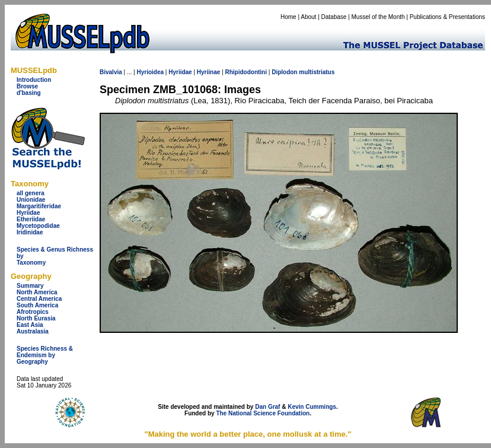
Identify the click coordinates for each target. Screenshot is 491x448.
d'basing (29, 93)
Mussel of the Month (378, 17)
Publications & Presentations (447, 17)
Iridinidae (30, 232)
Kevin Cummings (312, 407)
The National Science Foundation (263, 413)
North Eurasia (36, 318)
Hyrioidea (150, 72)
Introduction (34, 80)
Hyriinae (208, 72)
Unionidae (31, 200)
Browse (27, 86)
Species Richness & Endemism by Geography (45, 355)
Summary (30, 286)
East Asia (30, 325)
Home (288, 17)
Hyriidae (28, 213)
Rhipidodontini (246, 72)
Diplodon (284, 72)
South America (37, 305)
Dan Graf (267, 407)
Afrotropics (33, 312)
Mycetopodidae (38, 226)
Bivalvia (111, 72)
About (308, 17)
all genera (31, 193)
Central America (39, 299)
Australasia (33, 331)
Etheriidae (31, 219)
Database (334, 17)
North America (37, 292)
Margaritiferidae (39, 206)
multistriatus (317, 72)
